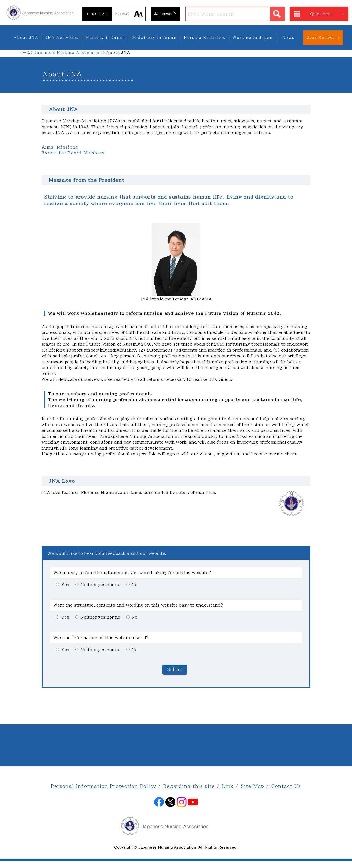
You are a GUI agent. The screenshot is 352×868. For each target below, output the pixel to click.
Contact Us (286, 786)
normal (122, 14)
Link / (230, 786)
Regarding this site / (191, 786)
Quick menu (322, 14)
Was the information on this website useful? (101, 638)
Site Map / (255, 786)
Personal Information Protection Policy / (106, 786)
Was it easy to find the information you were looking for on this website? (132, 573)
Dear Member (321, 38)
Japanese (163, 14)
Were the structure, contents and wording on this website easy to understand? (138, 605)
